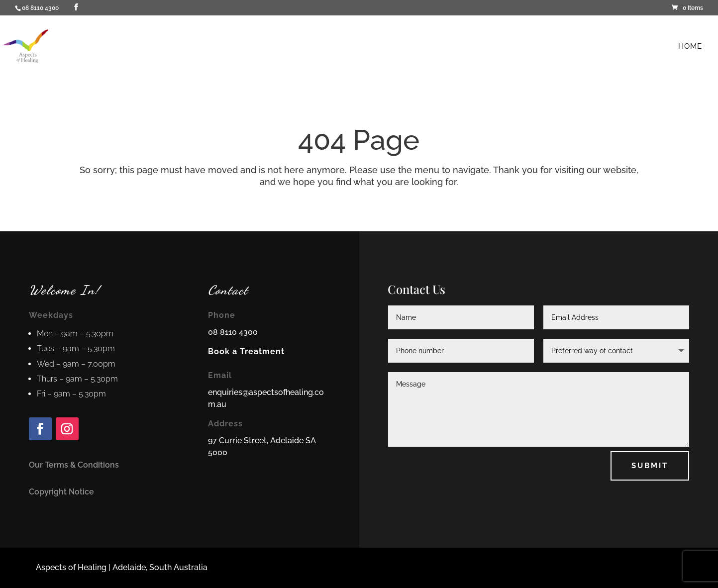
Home (690, 47)
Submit (650, 466)
